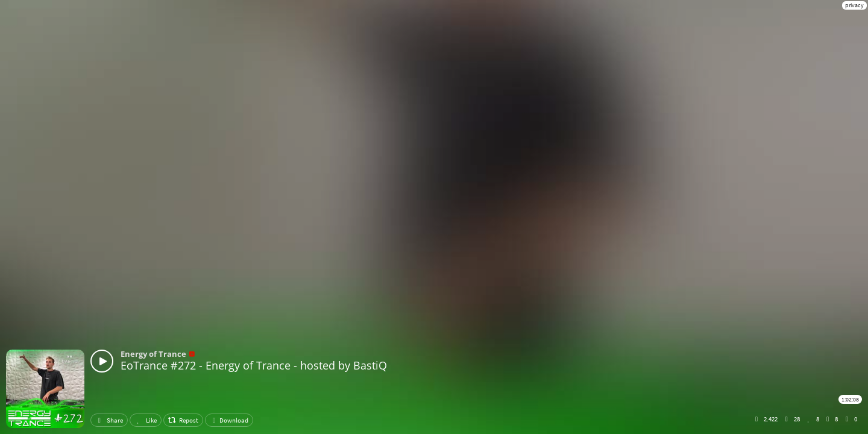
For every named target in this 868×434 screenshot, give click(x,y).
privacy (854, 5)
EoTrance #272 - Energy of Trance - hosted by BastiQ (254, 365)
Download (229, 420)
